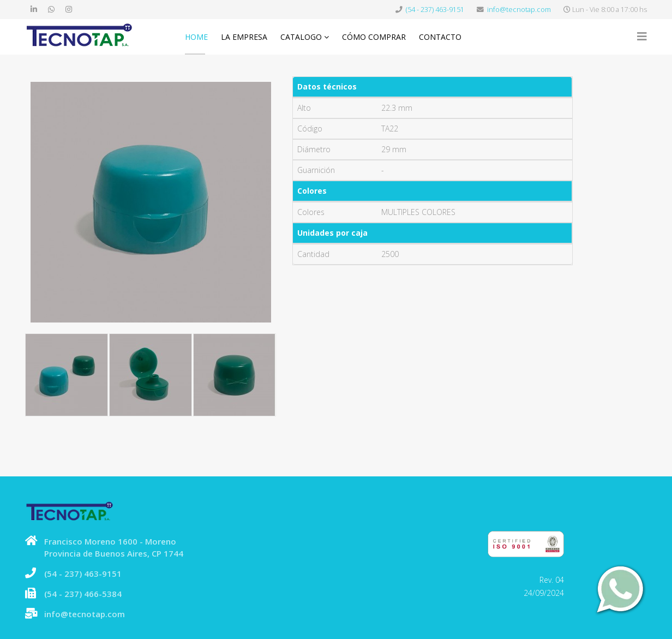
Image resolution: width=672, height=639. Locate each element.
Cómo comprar (374, 37)
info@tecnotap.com (519, 10)
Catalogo (301, 37)
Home (196, 37)
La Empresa (244, 37)
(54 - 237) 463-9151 (435, 10)
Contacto (440, 37)
